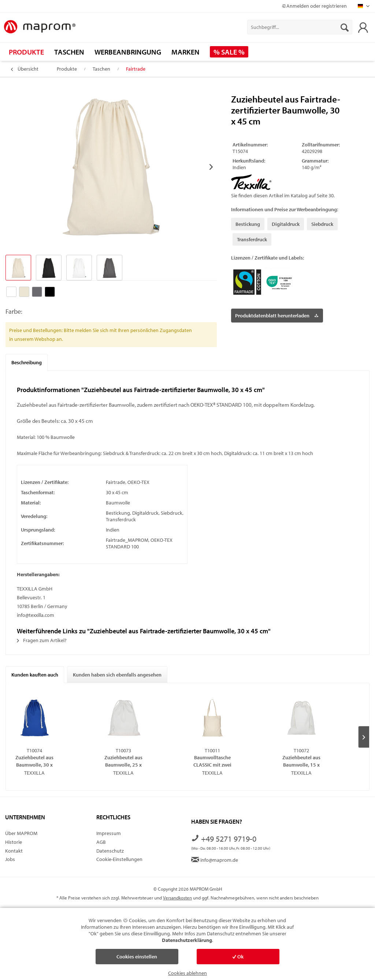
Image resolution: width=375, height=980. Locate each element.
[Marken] (185, 52)
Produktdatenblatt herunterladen (277, 314)
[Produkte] (26, 52)
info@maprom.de (215, 860)
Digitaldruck (286, 224)
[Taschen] (69, 52)
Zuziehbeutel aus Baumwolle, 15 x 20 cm (301, 761)
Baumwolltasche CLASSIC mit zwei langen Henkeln (212, 761)
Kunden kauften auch (35, 675)
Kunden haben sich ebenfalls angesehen (117, 675)
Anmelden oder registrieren (314, 6)
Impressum (109, 833)
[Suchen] (345, 27)
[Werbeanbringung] (128, 52)
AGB (101, 842)
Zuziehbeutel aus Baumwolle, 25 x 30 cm (123, 761)
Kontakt (14, 851)
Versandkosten (177, 898)
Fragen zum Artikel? (42, 640)
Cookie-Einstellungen (119, 859)
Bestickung (248, 224)
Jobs (10, 859)
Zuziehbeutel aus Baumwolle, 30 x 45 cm (34, 761)
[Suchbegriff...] (300, 27)
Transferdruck (252, 239)
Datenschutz (110, 851)
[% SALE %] (229, 52)
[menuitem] (300, 27)
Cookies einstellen (137, 957)
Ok (238, 957)
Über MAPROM (21, 833)
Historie (14, 842)
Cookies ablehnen (187, 973)
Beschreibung (27, 362)
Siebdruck (322, 224)
